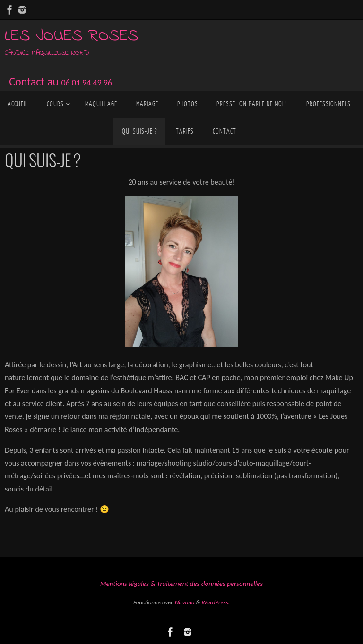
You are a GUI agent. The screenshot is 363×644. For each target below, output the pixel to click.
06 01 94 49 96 (86, 83)
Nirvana (185, 602)
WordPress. (216, 602)
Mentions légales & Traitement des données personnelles (181, 584)
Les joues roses (71, 36)
